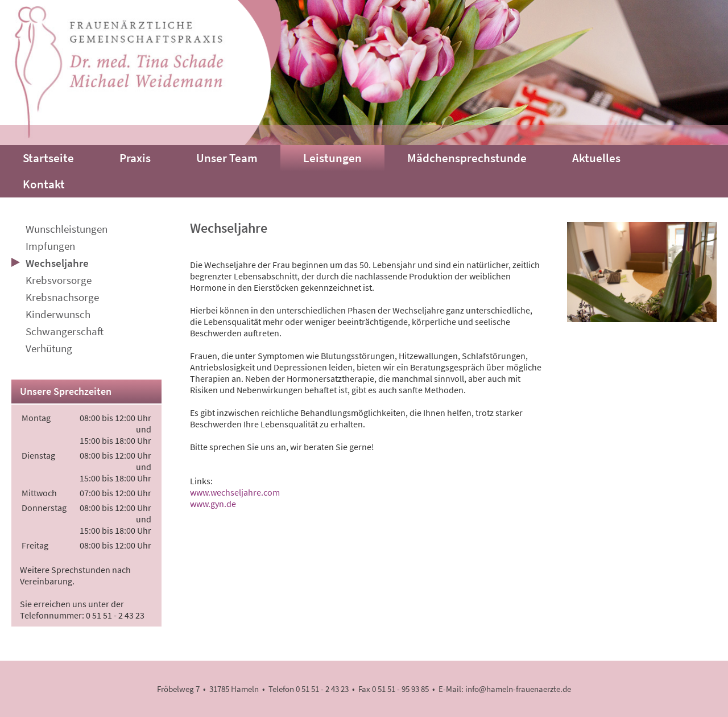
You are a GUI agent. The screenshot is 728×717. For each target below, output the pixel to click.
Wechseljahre (57, 263)
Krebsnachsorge (62, 297)
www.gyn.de (213, 504)
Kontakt (44, 184)
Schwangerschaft (65, 331)
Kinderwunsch (58, 314)
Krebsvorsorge (59, 280)
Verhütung (49, 348)
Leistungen (332, 158)
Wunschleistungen (67, 229)
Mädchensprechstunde (467, 158)
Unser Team (227, 158)
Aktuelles (596, 158)
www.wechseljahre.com (235, 492)
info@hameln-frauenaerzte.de (518, 689)
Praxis (135, 158)
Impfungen (50, 246)
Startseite (48, 158)
